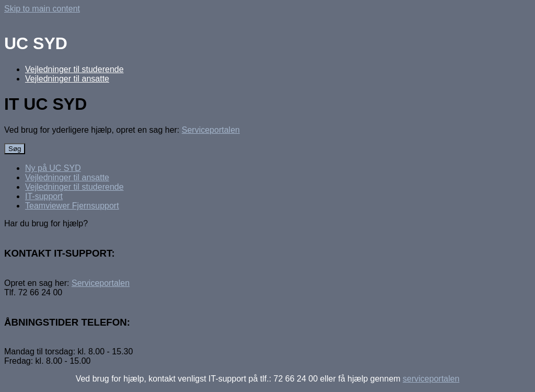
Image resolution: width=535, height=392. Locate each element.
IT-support (44, 196)
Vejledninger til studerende (74, 69)
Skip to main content (42, 9)
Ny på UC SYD (53, 168)
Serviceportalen (211, 130)
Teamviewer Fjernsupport (72, 206)
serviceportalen (431, 379)
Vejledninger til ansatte (67, 79)
